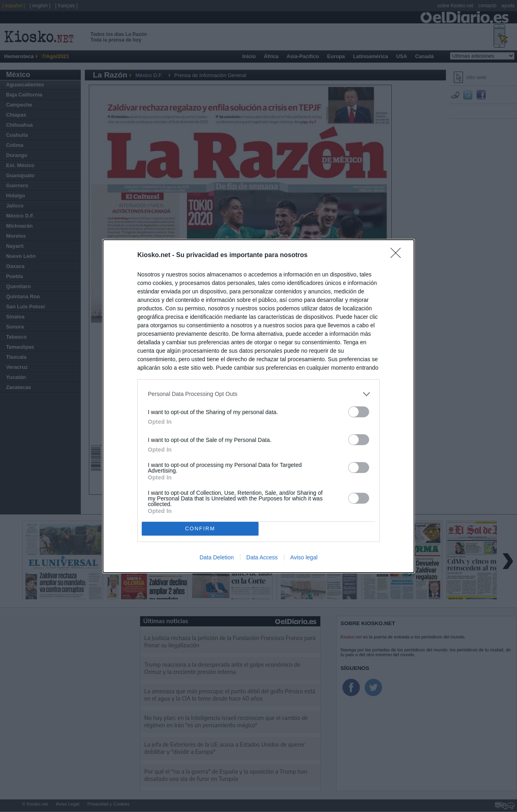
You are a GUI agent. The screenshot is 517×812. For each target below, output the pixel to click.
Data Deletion (217, 557)
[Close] (398, 255)
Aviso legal (304, 557)
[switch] (359, 412)
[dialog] (258, 406)
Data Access (262, 557)
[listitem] (258, 394)
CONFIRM (200, 528)
